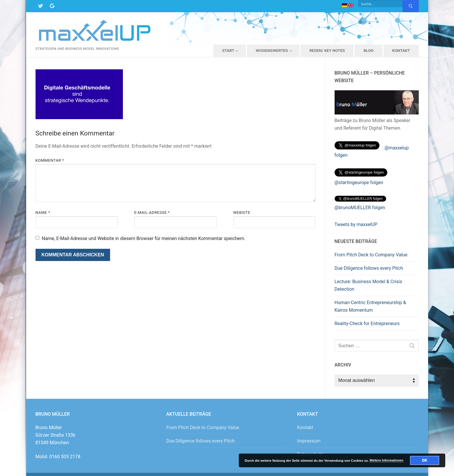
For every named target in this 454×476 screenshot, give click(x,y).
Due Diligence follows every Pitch (369, 268)
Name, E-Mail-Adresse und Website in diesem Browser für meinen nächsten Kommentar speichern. (143, 238)
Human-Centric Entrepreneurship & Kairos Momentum (370, 306)
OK (425, 460)
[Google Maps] (52, 6)
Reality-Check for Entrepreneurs (367, 323)
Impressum (309, 441)
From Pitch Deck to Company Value (371, 255)
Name (43, 212)
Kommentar (50, 160)
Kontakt (305, 427)
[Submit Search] (411, 6)
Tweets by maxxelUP (356, 224)
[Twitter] (40, 6)
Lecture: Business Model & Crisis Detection (368, 285)
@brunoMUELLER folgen (360, 208)
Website (242, 212)
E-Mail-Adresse (152, 212)
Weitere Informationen (386, 460)
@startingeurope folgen (359, 183)
